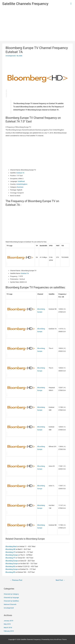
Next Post (60, 580)
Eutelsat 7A (20, 173)
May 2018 (7, 624)
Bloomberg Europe (12, 555)
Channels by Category (11, 594)
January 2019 (9, 621)
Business (20, 187)
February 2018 (9, 631)
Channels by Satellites (11, 601)
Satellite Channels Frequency (25, 4)
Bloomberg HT (10, 552)
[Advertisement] (37, 24)
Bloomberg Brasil (11, 546)
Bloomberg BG (11, 566)
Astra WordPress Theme (58, 639)
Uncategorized (10, 56)
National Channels (10, 604)
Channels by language (11, 597)
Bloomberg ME (11, 549)
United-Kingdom (22, 184)
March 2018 (8, 627)
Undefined (21, 181)
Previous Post (16, 580)
